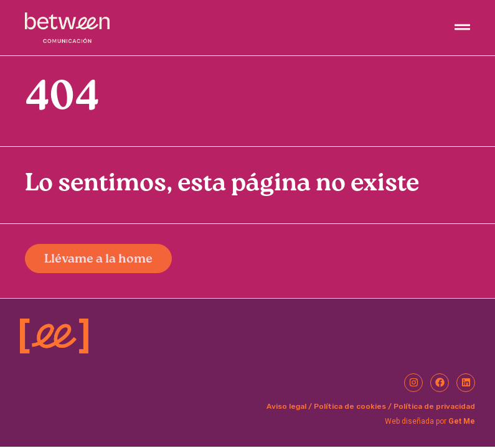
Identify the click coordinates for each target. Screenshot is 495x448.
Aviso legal (286, 406)
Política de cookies (350, 406)
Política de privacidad (434, 406)
